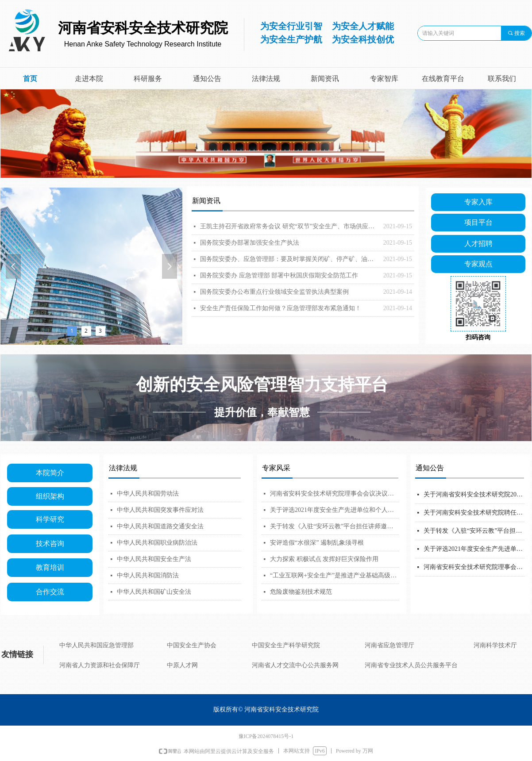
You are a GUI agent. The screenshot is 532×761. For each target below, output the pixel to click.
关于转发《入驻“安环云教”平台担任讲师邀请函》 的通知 (334, 526)
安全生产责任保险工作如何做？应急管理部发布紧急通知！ (281, 308)
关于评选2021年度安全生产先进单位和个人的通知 (334, 510)
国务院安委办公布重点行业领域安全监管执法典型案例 (274, 292)
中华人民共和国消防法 (148, 575)
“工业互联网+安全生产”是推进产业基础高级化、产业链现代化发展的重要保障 (334, 575)
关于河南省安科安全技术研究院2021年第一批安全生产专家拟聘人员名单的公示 (474, 494)
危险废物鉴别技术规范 (301, 592)
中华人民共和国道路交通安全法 (160, 526)
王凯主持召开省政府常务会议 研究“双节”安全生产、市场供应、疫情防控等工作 (289, 226)
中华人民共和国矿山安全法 (154, 592)
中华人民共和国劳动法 (148, 494)
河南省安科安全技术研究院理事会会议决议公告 (334, 494)
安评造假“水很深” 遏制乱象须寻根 (317, 543)
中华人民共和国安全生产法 (154, 559)
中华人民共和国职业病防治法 (157, 543)
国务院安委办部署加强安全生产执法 (250, 243)
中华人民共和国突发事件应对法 (160, 510)
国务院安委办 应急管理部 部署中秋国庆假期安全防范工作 (279, 275)
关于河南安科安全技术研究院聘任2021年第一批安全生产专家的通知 (474, 513)
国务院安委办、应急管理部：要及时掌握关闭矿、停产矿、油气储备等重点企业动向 (289, 259)
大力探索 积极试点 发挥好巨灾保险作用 (324, 559)
